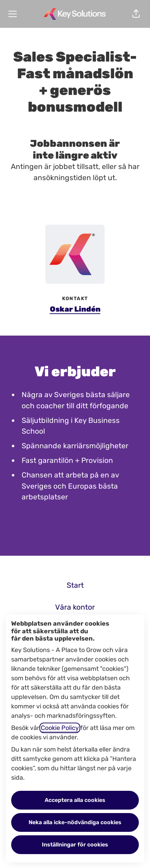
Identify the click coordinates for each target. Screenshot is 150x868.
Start (75, 585)
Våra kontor (75, 607)
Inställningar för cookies (75, 845)
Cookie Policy (60, 728)
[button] (136, 14)
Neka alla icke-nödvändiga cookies (75, 822)
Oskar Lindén (75, 309)
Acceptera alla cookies (75, 800)
